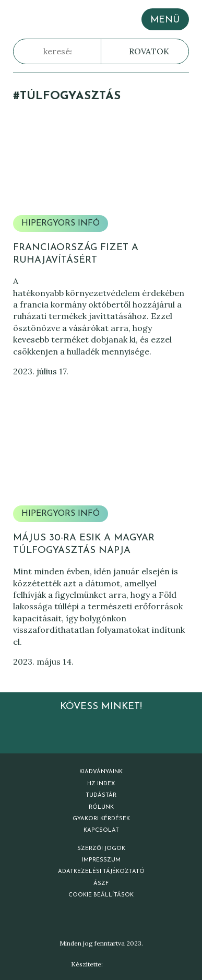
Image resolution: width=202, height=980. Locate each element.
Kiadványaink (101, 772)
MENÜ (165, 20)
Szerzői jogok (101, 849)
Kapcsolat (101, 830)
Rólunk (101, 807)
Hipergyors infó (61, 223)
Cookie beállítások (101, 895)
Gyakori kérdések (101, 819)
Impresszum (101, 860)
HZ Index (101, 784)
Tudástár (101, 795)
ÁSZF (101, 884)
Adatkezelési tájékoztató (101, 872)
